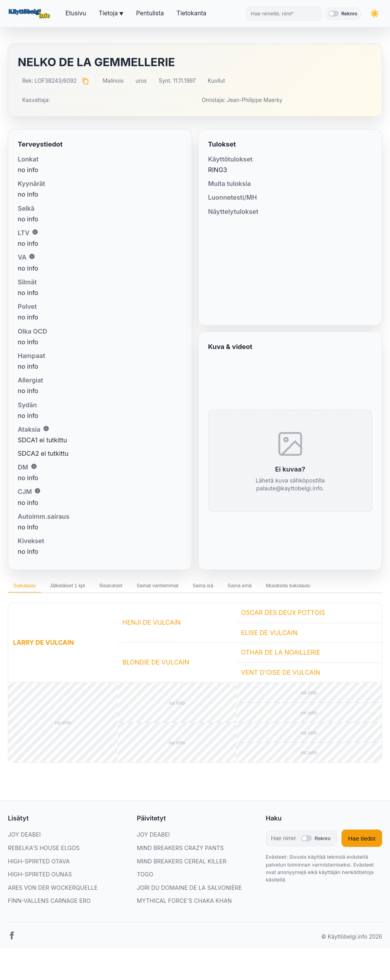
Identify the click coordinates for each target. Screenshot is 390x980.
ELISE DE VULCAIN (269, 636)
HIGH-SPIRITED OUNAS (40, 877)
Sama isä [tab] (243, 587)
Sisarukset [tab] (132, 587)
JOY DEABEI (24, 838)
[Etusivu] (30, 14)
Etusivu (76, 13)
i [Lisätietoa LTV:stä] (35, 232)
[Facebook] (12, 940)
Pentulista (150, 13)
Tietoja (108, 13)
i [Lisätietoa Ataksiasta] (46, 429)
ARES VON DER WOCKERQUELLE (53, 891)
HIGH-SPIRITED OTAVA (39, 864)
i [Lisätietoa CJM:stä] (37, 491)
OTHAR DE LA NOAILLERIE (281, 655)
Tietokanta (192, 13)
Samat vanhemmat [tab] (188, 587)
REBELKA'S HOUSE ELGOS (44, 851)
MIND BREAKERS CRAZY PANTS (180, 851)
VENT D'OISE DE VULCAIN (281, 676)
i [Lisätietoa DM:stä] (34, 466)
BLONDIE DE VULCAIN (156, 665)
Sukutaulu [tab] (28, 587)
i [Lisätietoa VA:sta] (32, 256)
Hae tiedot (362, 842)
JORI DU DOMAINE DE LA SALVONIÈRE (189, 891)
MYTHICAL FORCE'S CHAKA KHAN (184, 904)
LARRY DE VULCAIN (43, 646)
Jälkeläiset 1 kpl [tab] (80, 587)
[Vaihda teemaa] (374, 14)
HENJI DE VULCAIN (151, 625)
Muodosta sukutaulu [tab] (345, 587)
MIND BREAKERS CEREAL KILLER (182, 864)
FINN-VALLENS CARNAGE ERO (49, 904)
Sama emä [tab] (287, 587)
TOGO (145, 877)
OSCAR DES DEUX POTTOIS (283, 616)
